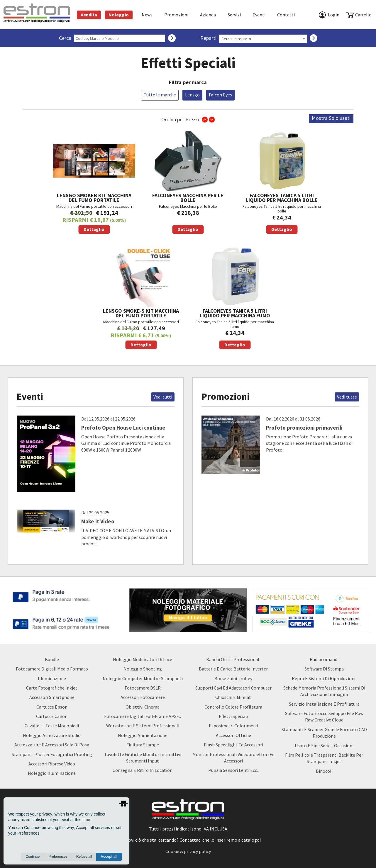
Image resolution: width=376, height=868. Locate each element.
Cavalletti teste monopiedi (52, 726)
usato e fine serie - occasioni (324, 746)
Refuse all (84, 857)
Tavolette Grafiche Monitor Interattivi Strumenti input (143, 758)
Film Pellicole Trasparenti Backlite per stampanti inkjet (324, 758)
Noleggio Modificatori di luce (143, 659)
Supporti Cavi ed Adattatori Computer (233, 688)
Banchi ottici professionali (233, 659)
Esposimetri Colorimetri (233, 726)
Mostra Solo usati (331, 118)
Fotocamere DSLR (143, 688)
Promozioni (176, 15)
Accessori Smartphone (52, 697)
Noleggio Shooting (143, 669)
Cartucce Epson (52, 707)
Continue (33, 857)
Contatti (286, 15)
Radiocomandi (324, 659)
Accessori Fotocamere (143, 697)
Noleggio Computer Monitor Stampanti (143, 678)
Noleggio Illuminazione (52, 773)
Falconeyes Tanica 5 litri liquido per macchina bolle (282, 182)
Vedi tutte (347, 397)
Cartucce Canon (52, 716)
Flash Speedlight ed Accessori (233, 745)
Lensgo (192, 95)
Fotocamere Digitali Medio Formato (52, 669)
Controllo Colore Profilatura (233, 707)
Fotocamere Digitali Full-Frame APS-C (143, 716)
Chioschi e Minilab (233, 697)
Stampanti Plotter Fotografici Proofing (52, 754)
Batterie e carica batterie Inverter (233, 669)
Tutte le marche (160, 95)
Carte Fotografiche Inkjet (52, 688)
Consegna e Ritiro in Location (143, 770)
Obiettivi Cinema (143, 707)
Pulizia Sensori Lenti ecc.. (233, 770)
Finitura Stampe (143, 745)
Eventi (259, 15)
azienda (208, 15)
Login (334, 15)
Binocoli (324, 771)
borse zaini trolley (233, 678)
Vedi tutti (163, 397)
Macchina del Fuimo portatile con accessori (94, 182)
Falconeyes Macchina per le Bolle (188, 182)
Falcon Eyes (220, 95)
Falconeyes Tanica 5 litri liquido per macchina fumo (235, 297)
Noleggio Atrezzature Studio (52, 735)
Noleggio (119, 15)
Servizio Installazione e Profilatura (324, 704)
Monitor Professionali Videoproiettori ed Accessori (233, 758)
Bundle (52, 659)
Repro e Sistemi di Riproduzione (324, 678)
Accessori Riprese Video (52, 764)
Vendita (89, 15)
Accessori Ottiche (233, 735)
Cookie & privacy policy (188, 851)
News (147, 15)
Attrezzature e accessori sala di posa (52, 745)
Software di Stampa (324, 669)
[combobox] (263, 39)
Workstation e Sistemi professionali (143, 726)
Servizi (234, 15)
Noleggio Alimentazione (143, 735)
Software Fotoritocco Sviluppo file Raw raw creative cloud (324, 716)
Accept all (109, 857)
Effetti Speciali (233, 716)
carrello (363, 15)
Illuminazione (52, 678)
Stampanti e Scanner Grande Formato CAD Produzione (324, 733)
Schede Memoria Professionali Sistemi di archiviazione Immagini (324, 691)
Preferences (58, 857)
